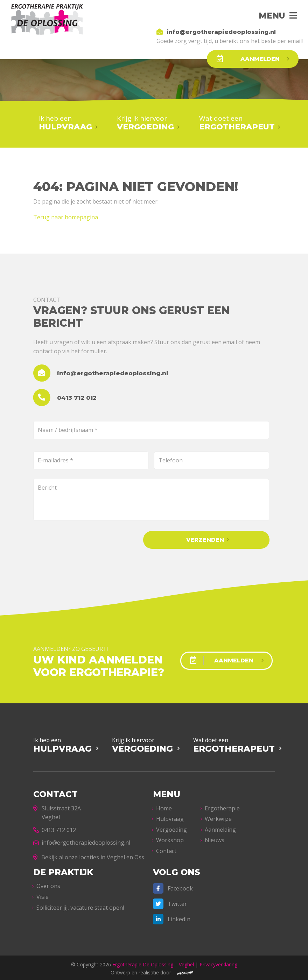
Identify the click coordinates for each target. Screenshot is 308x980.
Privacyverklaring (218, 963)
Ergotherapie (222, 806)
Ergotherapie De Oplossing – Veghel (153, 963)
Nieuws (215, 838)
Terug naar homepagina (66, 216)
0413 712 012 (55, 828)
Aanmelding (220, 828)
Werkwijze (218, 817)
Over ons (48, 884)
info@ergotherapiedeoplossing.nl (82, 841)
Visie (43, 895)
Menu (269, 16)
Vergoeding (171, 828)
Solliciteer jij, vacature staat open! (80, 906)
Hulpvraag (170, 817)
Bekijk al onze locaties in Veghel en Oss (89, 855)
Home (164, 806)
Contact (166, 849)
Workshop (170, 838)
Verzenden (223, 539)
